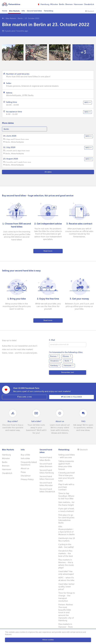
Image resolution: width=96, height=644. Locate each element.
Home (5, 11)
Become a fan (25, 397)
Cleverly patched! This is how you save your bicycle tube (67, 477)
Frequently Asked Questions (29, 463)
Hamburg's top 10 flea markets (67, 539)
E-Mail (52, 340)
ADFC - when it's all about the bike (66, 579)
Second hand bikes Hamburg (47, 471)
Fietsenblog (48, 11)
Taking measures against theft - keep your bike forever (66, 465)
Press (23, 472)
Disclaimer (26, 476)
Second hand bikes (34, 11)
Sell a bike (25, 458)
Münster (54, 4)
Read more (48, 251)
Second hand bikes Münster (46, 484)
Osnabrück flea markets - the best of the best (66, 553)
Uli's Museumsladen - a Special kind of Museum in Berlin (66, 531)
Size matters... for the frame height (66, 504)
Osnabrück (89, 4)
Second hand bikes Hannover (47, 478)
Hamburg (45, 4)
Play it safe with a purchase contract (66, 487)
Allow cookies (48, 640)
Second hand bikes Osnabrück (47, 490)
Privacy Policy (27, 479)
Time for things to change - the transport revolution (67, 597)
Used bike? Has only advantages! (66, 573)
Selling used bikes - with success (67, 456)
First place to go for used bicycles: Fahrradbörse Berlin (66, 519)
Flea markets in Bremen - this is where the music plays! (66, 564)
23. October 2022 (32, 18)
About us (25, 468)
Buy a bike (25, 455)
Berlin (62, 4)
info (88, 102)
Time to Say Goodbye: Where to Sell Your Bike (66, 496)
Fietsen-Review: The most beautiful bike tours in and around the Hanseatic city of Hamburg (66, 613)
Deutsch (90, 11)
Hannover (78, 4)
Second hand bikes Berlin (46, 459)
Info (23, 11)
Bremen (69, 4)
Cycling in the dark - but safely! (66, 546)
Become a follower (72, 397)
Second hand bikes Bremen (46, 465)
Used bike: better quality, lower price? (66, 587)
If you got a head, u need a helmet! (66, 510)
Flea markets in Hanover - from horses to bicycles (67, 627)
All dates (48, 172)
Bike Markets (14, 11)
